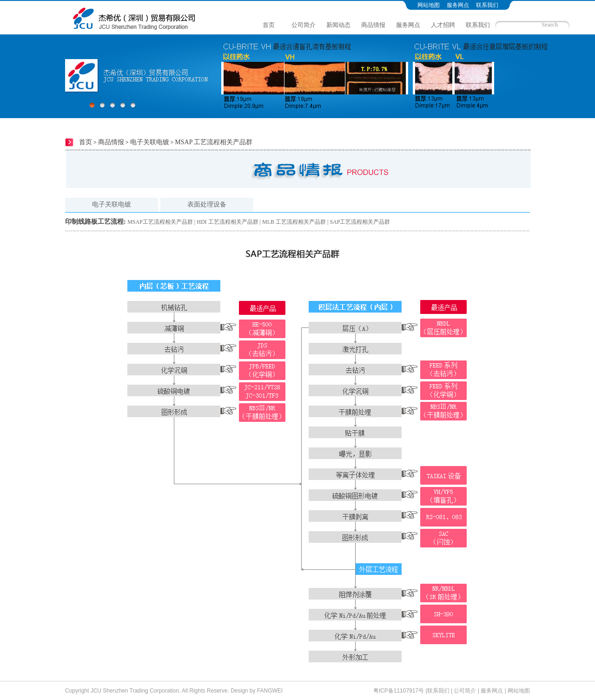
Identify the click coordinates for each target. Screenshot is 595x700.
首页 (269, 25)
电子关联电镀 (150, 142)
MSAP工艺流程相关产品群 (160, 222)
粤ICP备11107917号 (399, 691)
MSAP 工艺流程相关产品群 (214, 142)
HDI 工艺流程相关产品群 (227, 222)
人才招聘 (443, 25)
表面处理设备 (207, 204)
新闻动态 (338, 25)
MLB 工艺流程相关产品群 (294, 222)
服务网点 (458, 5)
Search (550, 24)
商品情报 (373, 25)
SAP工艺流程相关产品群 (360, 222)
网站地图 (429, 5)
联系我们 (487, 5)
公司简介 (304, 25)
